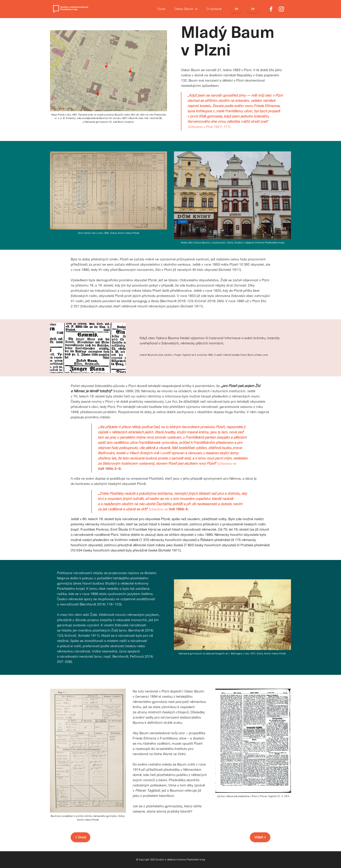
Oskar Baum (184, 9)
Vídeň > (260, 837)
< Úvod (80, 837)
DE (253, 9)
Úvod (161, 9)
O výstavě (214, 9)
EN (237, 9)
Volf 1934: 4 (178, 509)
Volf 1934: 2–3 (109, 469)
